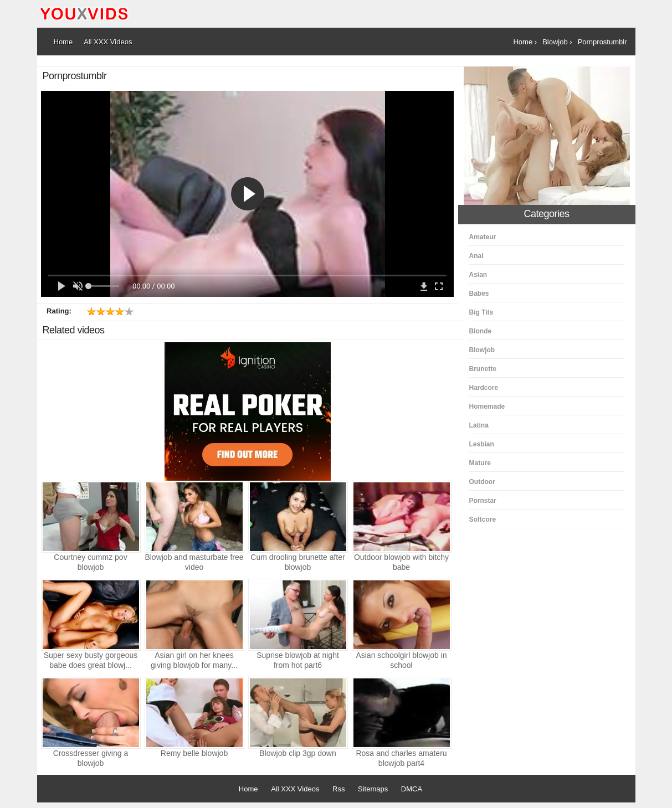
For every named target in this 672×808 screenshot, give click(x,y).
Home (248, 789)
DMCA (412, 789)
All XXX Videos (295, 789)
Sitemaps (373, 789)
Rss (338, 789)
